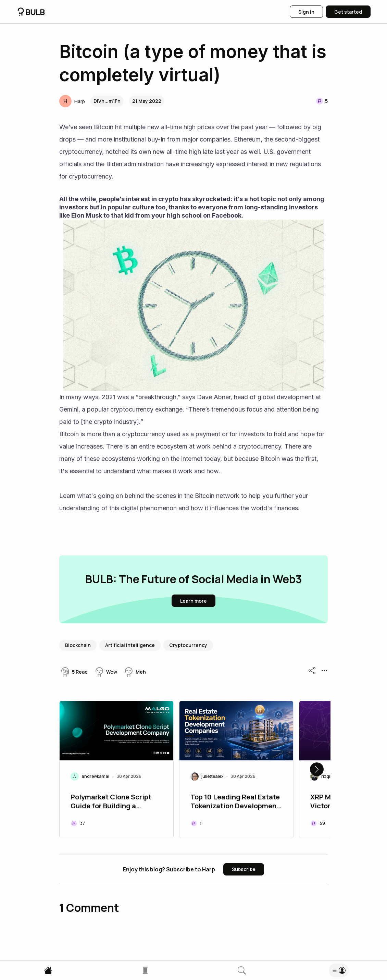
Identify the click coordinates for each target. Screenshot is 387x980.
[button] (72, 101)
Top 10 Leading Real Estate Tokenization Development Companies (235, 802)
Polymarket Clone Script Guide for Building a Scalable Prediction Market (116, 802)
